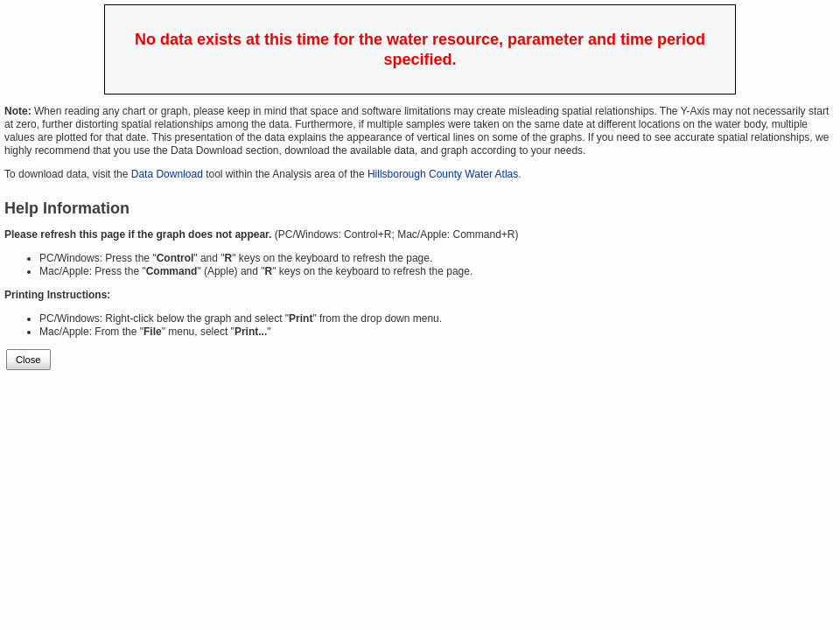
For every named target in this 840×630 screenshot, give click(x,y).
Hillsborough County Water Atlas (443, 174)
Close (28, 360)
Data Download (167, 174)
